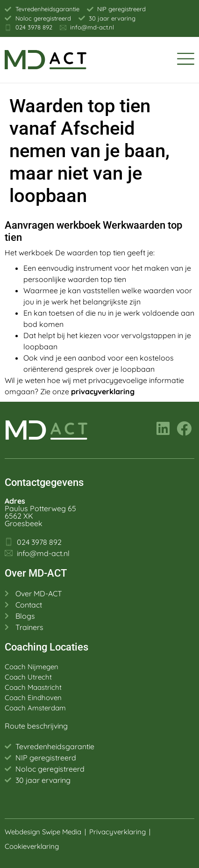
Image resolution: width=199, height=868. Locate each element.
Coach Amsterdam (35, 708)
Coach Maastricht (33, 687)
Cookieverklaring (33, 846)
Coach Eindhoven (33, 698)
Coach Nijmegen (32, 667)
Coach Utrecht (28, 677)
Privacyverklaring (117, 832)
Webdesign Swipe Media (43, 832)
